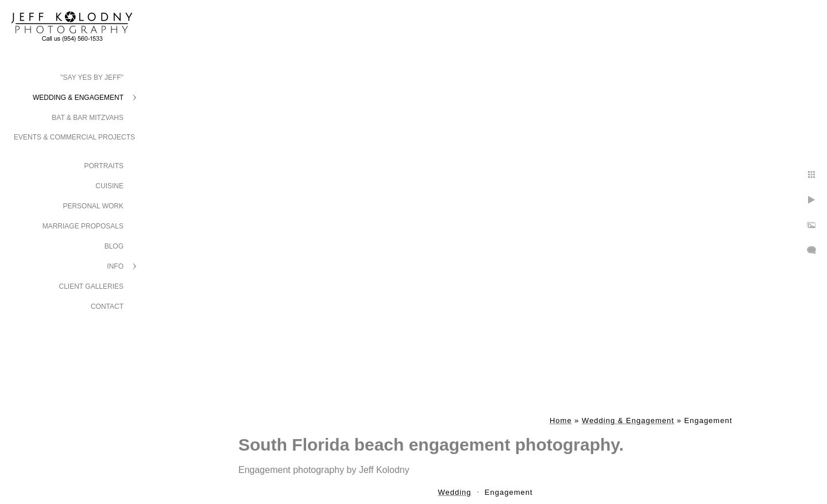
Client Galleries (92, 286)
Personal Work (93, 206)
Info (115, 266)
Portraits (104, 166)
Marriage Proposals (83, 226)
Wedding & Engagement (78, 98)
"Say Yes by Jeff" (92, 77)
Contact (107, 307)
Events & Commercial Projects (74, 137)
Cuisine (109, 186)
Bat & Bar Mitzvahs (88, 118)
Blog (114, 246)
